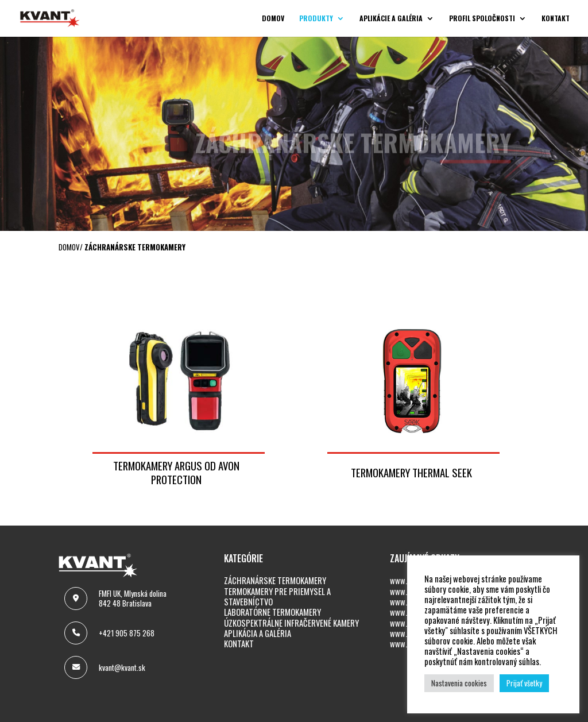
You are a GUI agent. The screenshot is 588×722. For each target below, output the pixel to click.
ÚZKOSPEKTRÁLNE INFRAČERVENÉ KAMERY (291, 623)
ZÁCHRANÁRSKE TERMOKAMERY (275, 580)
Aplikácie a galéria (391, 19)
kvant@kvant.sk (122, 667)
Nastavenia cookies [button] (459, 683)
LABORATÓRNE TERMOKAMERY (272, 612)
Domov (273, 19)
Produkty (316, 19)
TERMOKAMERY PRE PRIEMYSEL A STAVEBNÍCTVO (277, 596)
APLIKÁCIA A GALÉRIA (258, 633)
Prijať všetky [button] (524, 683)
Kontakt (556, 19)
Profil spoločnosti (482, 19)
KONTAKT (239, 644)
